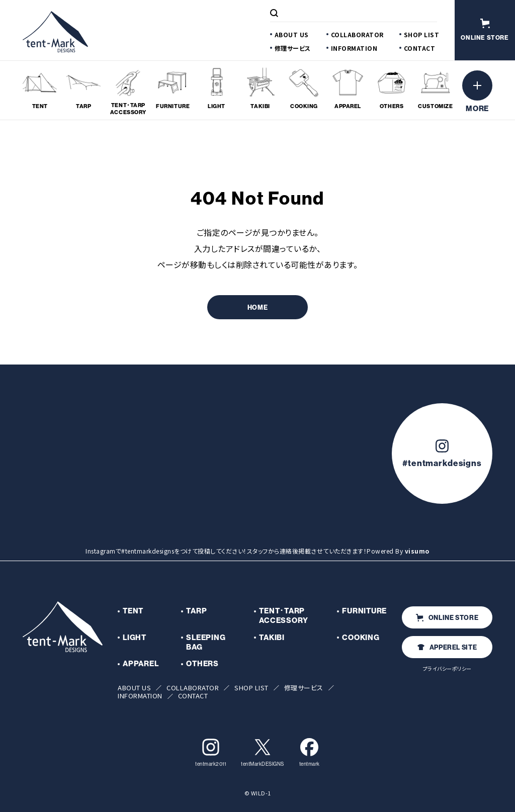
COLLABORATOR (357, 34)
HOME (258, 307)
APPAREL (141, 664)
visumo (417, 551)
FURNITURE (364, 611)
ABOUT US (292, 34)
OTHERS (202, 664)
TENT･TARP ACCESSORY (284, 616)
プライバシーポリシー (447, 668)
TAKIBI (272, 638)
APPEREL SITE (447, 647)
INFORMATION (354, 48)
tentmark (310, 752)
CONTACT (420, 48)
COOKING (361, 638)
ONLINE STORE (447, 618)
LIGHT (135, 638)
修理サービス (293, 48)
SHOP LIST (422, 34)
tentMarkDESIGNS (263, 752)
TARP (196, 611)
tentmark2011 (210, 752)
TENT (133, 611)
